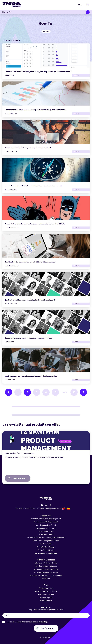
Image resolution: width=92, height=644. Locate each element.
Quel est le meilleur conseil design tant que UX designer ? (30, 300)
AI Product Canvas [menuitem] (46, 531)
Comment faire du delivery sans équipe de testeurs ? (28, 148)
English (63, 509)
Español (69, 509)
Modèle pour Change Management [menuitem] (46, 541)
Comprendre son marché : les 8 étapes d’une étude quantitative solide (36, 110)
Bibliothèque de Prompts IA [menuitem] (46, 528)
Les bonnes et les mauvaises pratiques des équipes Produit (31, 376)
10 (74, 392)
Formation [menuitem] (46, 579)
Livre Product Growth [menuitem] (46, 534)
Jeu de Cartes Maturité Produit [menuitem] (46, 553)
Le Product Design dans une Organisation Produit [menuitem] (46, 537)
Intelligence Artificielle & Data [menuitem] (46, 563)
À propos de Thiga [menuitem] (46, 588)
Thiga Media (7, 40)
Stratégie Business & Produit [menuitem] (46, 566)
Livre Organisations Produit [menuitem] (46, 525)
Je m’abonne (19, 478)
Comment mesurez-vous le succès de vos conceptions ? (29, 338)
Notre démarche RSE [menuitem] (46, 594)
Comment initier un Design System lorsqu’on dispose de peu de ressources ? (38, 72)
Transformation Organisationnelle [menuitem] (46, 569)
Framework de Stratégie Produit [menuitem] (46, 522)
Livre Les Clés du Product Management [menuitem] (46, 519)
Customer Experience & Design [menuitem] (46, 572)
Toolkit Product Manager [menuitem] (46, 547)
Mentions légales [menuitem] (46, 598)
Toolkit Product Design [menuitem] (46, 550)
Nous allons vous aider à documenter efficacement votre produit (33, 186)
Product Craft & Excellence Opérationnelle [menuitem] (46, 575)
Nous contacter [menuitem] (46, 601)
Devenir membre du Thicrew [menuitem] (46, 591)
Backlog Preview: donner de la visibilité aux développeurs (30, 262)
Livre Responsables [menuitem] (46, 544)
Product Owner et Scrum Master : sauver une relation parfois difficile (35, 224)
